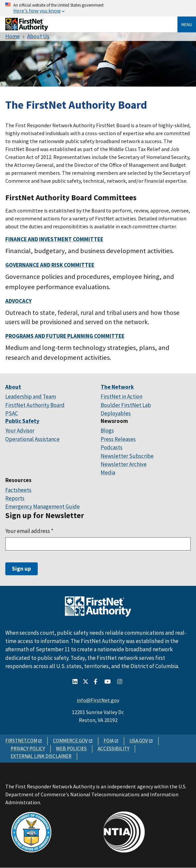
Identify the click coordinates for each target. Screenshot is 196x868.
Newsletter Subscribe (127, 456)
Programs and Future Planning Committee (65, 336)
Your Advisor (20, 431)
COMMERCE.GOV (70, 741)
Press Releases (118, 439)
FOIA (109, 741)
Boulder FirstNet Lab (126, 405)
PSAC (12, 413)
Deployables (116, 413)
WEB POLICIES (71, 749)
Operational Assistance (32, 439)
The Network (117, 387)
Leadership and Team (31, 396)
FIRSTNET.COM (21, 741)
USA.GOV (139, 741)
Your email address (29, 531)
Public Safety (22, 421)
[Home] (27, 29)
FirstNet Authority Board (35, 405)
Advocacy (19, 301)
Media (108, 472)
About (13, 387)
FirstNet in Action (122, 396)
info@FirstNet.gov (98, 700)
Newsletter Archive (124, 464)
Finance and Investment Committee (54, 239)
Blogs (107, 431)
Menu (187, 24)
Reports (15, 498)
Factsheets (18, 490)
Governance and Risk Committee (50, 265)
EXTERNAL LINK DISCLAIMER (41, 756)
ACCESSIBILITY (114, 749)
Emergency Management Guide (43, 507)
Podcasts (112, 447)
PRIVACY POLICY (28, 749)
